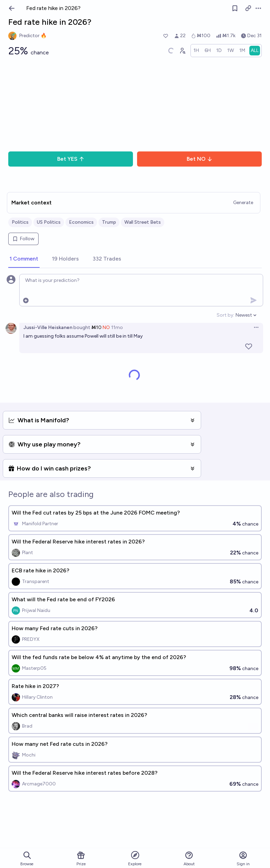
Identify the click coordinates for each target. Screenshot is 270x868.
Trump (109, 222)
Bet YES (71, 159)
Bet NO (200, 159)
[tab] (24, 259)
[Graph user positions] (182, 51)
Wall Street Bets (143, 222)
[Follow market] (235, 8)
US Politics (49, 222)
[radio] (196, 51)
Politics (20, 222)
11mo (117, 327)
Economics (81, 222)
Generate (243, 203)
